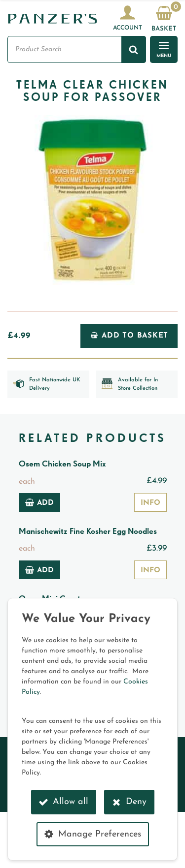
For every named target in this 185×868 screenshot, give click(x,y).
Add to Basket (129, 336)
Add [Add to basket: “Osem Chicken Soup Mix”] (39, 502)
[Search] (134, 49)
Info (150, 503)
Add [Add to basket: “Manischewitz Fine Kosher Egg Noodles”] (39, 570)
